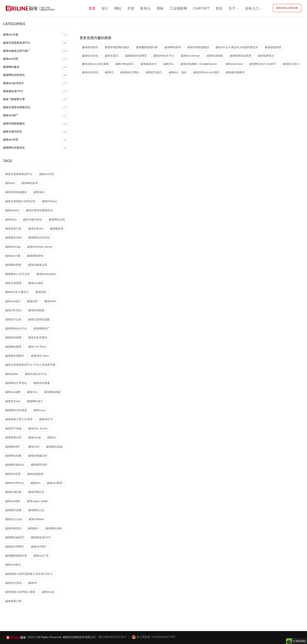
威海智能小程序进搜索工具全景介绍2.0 (29, 574)
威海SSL (32, 392)
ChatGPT (201, 8)
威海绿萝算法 (266, 56)
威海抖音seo (49, 201)
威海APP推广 (39, 547)
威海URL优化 (13, 310)
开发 (131, 8)
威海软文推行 (154, 72)
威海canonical (234, 64)
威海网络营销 (35, 256)
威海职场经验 (13, 492)
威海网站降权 (13, 265)
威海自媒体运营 (38, 265)
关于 (232, 8)
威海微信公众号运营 (17, 274)
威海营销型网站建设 (117, 47)
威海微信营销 (13, 238)
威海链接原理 (273, 47)
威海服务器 (57, 229)
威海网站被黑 (13, 347)
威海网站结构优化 (36, 75)
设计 (105, 8)
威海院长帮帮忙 (15, 547)
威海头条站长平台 (36, 374)
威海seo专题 (36, 35)
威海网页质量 (13, 510)
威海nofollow (36, 519)
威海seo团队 (13, 501)
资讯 (219, 8)
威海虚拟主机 (13, 229)
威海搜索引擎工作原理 (19, 419)
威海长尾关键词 (38, 337)
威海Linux (39, 410)
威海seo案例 (55, 483)
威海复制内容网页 (136, 56)
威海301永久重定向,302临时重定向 (237, 47)
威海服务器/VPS (36, 92)
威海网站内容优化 (39, 238)
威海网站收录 (30, 183)
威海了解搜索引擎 (36, 100)
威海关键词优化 (36, 132)
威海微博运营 (13, 437)
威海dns (36, 483)
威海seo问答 (36, 59)
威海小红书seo (37, 347)
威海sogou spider (37, 501)
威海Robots (12, 210)
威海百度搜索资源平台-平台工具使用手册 (30, 365)
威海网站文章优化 (16, 383)
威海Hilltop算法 (125, 64)
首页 (92, 8)
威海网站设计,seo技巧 (263, 64)
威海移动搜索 (13, 337)
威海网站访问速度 (16, 410)
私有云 (145, 8)
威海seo (10, 183)
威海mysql (34, 437)
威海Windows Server (40, 247)
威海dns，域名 (178, 72)
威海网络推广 (42, 328)
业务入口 (252, 8)
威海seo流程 (36, 283)
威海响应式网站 (130, 72)
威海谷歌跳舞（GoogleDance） (200, 64)
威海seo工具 (41, 556)
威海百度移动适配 (39, 319)
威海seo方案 (13, 256)
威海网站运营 (57, 220)
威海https (11, 220)
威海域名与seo (40, 356)
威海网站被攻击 (15, 465)
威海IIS (51, 437)
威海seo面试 (13, 565)
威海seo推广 (36, 116)
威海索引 (33, 528)
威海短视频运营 (38, 456)
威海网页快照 (39, 465)
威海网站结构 (54, 528)
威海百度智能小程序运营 (20, 201)
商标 (160, 8)
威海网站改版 (54, 447)
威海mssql (48, 592)
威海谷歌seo (36, 229)
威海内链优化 (13, 528)
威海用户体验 (13, 428)
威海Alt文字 (46, 419)
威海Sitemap (13, 247)
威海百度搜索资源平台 (36, 43)
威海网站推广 (13, 447)
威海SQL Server (38, 428)
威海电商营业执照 (240, 56)
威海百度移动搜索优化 (36, 108)
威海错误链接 (215, 56)
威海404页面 (13, 474)
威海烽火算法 (291, 64)
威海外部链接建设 (36, 124)
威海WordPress (15, 483)
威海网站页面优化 (36, 148)
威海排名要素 (42, 383)
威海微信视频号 (15, 356)
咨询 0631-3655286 (287, 8)
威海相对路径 (90, 47)
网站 (118, 8)
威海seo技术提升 (36, 84)
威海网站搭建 (52, 392)
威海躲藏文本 (149, 64)
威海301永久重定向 (17, 292)
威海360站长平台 (164, 56)
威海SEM (50, 301)
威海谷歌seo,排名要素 (95, 64)
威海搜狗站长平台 (16, 328)
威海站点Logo (14, 519)
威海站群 (32, 301)
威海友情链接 (36, 310)
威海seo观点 (13, 301)
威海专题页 (112, 56)
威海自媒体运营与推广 (36, 51)
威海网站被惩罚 (15, 537)
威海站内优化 (90, 56)
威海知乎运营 (13, 319)
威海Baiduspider (46, 274)
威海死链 (41, 292)
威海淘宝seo (13, 401)
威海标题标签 (35, 474)
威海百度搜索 (13, 283)
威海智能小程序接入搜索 (20, 592)
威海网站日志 (36, 510)
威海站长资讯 (13, 583)
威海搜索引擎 (13, 601)
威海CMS (34, 447)
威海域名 (39, 192)
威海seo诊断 (13, 392)
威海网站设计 (35, 401)
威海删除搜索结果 (16, 556)
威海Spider (12, 374)
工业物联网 (178, 8)
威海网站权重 (13, 456)
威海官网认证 (36, 492)
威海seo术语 (36, 140)
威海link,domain (190, 56)
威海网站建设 (36, 67)
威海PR (33, 583)
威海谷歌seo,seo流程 (206, 72)
